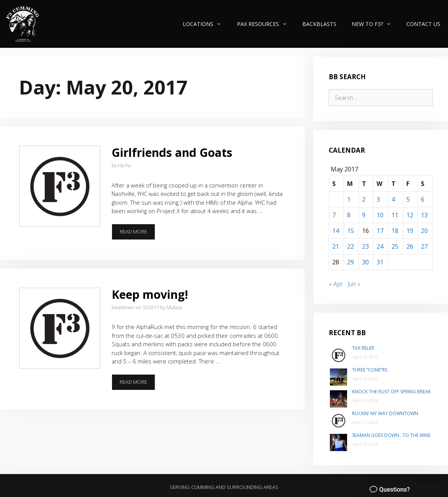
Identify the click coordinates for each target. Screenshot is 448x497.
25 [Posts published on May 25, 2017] (395, 246)
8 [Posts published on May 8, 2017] (349, 215)
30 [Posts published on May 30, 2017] (365, 262)
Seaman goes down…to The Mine (391, 435)
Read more (137, 234)
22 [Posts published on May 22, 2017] (351, 246)
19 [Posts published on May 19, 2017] (410, 231)
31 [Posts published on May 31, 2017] (380, 262)
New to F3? (375, 24)
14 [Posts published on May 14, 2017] (336, 231)
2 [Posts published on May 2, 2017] (364, 199)
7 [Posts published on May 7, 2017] (334, 215)
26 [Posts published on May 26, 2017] (410, 246)
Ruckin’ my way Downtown (385, 413)
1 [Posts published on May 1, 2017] (349, 199)
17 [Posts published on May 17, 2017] (380, 231)
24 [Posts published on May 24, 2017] (380, 246)
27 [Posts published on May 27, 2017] (424, 246)
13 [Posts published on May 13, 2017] (424, 215)
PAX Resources (266, 24)
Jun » (354, 284)
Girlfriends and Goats (172, 152)
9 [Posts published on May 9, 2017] (364, 215)
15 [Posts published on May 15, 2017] (351, 231)
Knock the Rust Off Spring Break (391, 392)
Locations (206, 24)
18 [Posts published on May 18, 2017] (395, 231)
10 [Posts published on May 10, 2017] (380, 215)
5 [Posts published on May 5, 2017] (408, 199)
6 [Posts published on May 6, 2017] (423, 199)
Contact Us (423, 24)
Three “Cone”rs (370, 370)
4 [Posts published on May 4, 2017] (393, 199)
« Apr (336, 284)
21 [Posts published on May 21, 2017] (336, 246)
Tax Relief (363, 348)
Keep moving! (150, 294)
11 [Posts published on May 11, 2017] (395, 215)
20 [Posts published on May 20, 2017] (424, 231)
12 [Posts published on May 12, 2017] (410, 215)
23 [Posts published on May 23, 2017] (365, 246)
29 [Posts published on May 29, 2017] (351, 262)
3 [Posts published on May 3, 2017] (378, 199)
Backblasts (319, 24)
